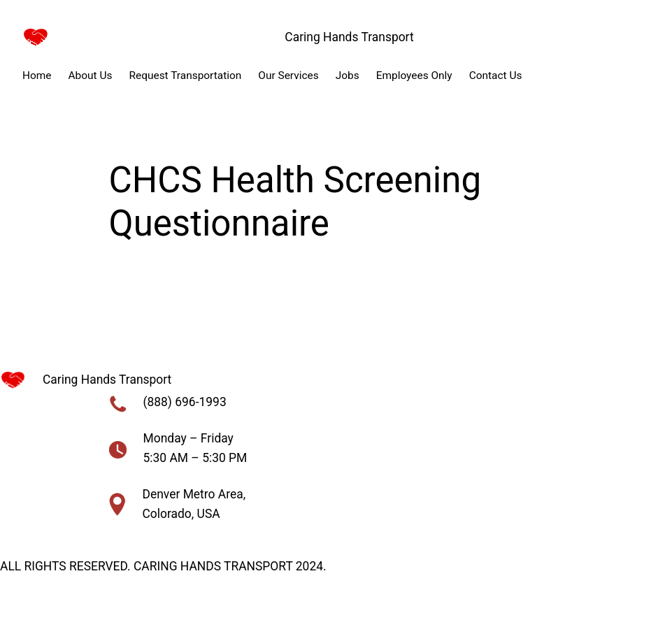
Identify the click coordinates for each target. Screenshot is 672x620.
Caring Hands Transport (349, 37)
